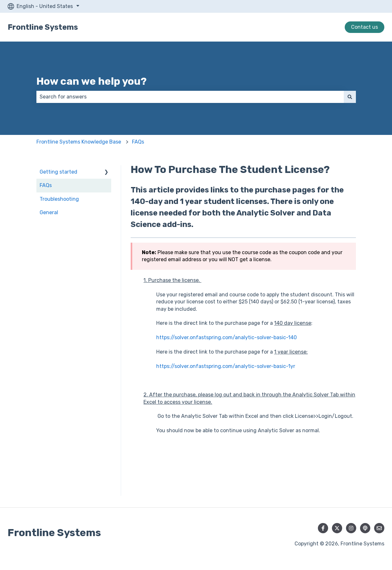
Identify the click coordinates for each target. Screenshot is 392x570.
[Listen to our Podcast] (365, 528)
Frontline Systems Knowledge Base (79, 142)
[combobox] (190, 97)
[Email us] (379, 528)
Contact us (365, 27)
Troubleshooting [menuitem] (59, 199)
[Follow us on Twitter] (337, 528)
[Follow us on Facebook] (323, 528)
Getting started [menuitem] (58, 172)
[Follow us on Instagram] (351, 528)
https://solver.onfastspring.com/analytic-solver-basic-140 (227, 337)
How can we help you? (92, 81)
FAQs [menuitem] (46, 185)
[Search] (350, 97)
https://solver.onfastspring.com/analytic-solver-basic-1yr (226, 366)
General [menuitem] (49, 212)
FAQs (138, 142)
